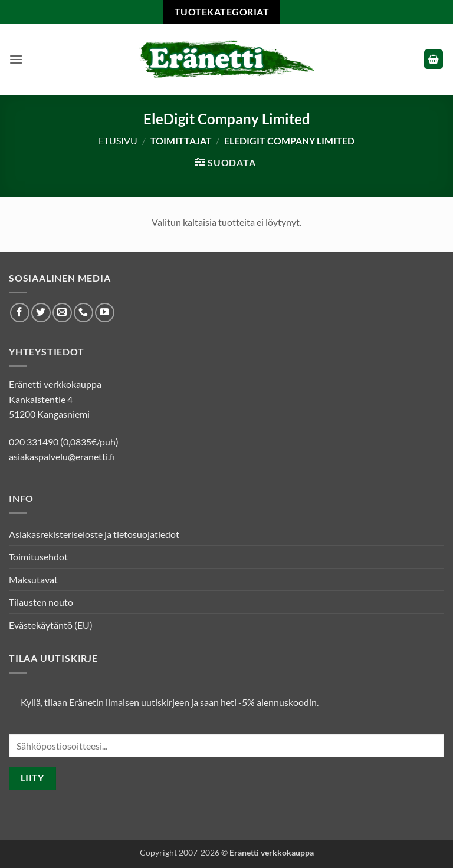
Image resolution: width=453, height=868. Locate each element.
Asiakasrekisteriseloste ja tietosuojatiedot (94, 534)
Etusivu (118, 141)
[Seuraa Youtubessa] (105, 313)
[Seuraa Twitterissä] (41, 313)
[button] (16, 59)
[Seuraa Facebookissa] (20, 313)
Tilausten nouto (41, 602)
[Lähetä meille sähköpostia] (62, 313)
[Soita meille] (83, 313)
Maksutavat (33, 580)
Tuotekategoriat (222, 11)
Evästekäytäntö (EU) (51, 625)
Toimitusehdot (38, 557)
